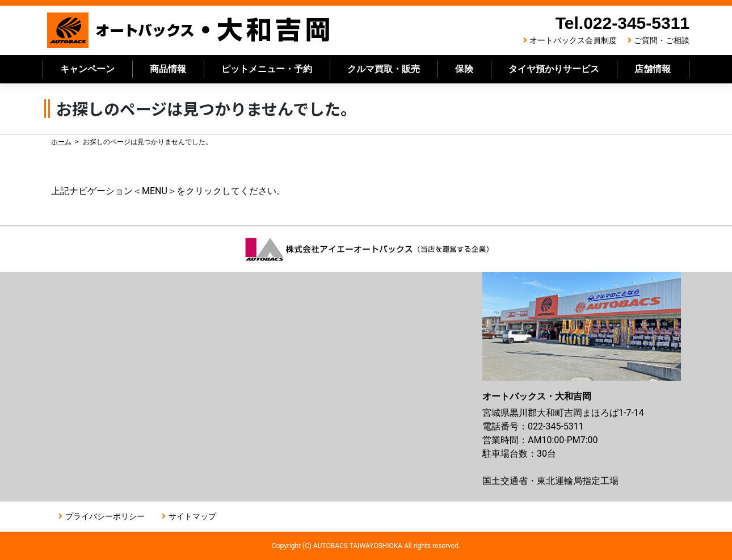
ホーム (61, 142)
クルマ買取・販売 (384, 69)
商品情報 (168, 69)
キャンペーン (87, 69)
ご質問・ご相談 (662, 40)
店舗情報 (653, 69)
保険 (464, 69)
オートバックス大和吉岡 (189, 30)
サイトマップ (192, 516)
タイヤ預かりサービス (554, 69)
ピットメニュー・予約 (267, 69)
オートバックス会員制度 (573, 40)
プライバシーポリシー (105, 516)
